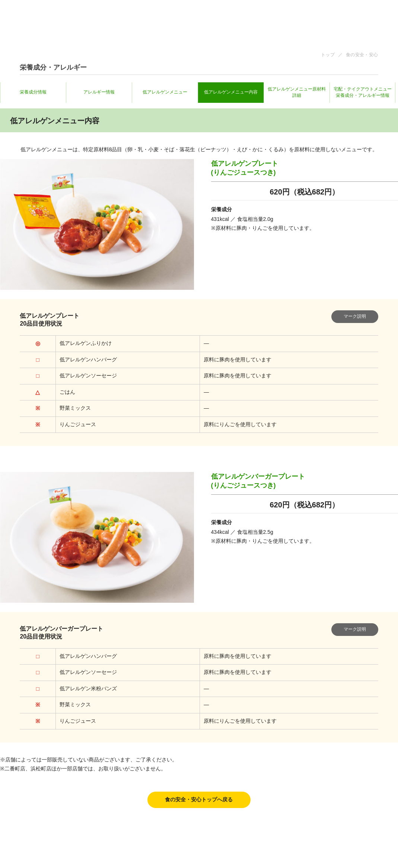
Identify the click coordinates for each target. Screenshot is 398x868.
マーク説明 (355, 316)
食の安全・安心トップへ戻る (199, 800)
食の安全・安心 (362, 55)
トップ (328, 55)
